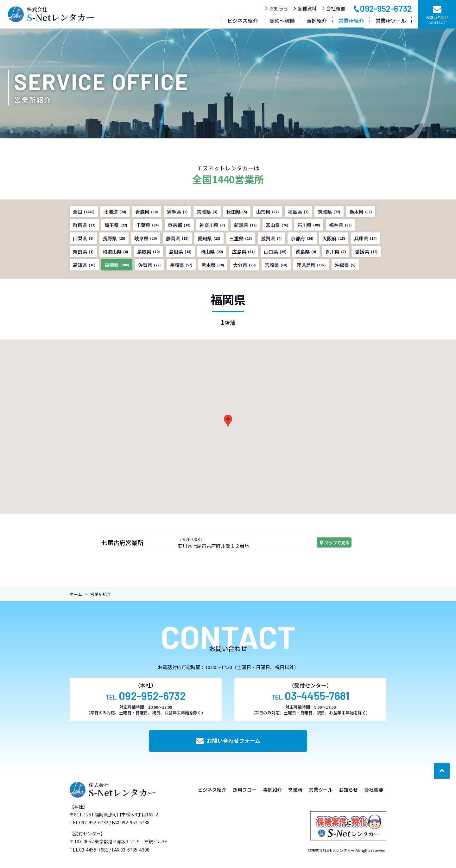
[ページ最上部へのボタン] (442, 771)
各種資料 (305, 8)
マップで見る (334, 543)
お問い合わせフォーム (228, 741)
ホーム (76, 594)
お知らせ (276, 8)
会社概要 (333, 8)
